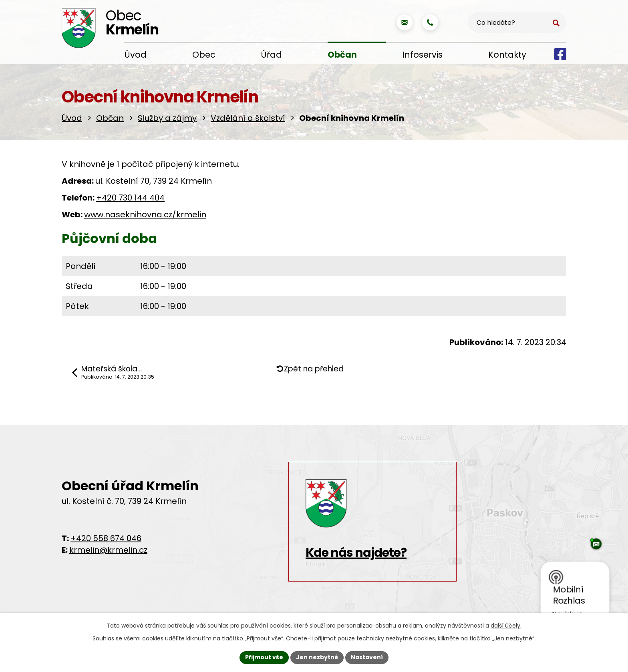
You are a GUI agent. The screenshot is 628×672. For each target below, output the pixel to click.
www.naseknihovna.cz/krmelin (145, 215)
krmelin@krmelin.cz (108, 550)
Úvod (135, 55)
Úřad (271, 55)
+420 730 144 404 (130, 198)
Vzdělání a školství (248, 118)
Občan (342, 55)
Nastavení (367, 657)
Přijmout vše (264, 657)
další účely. (506, 626)
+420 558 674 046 (106, 538)
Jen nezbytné (317, 657)
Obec (204, 55)
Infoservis (422, 55)
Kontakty (507, 55)
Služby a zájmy (167, 118)
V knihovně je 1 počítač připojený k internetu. (151, 164)
